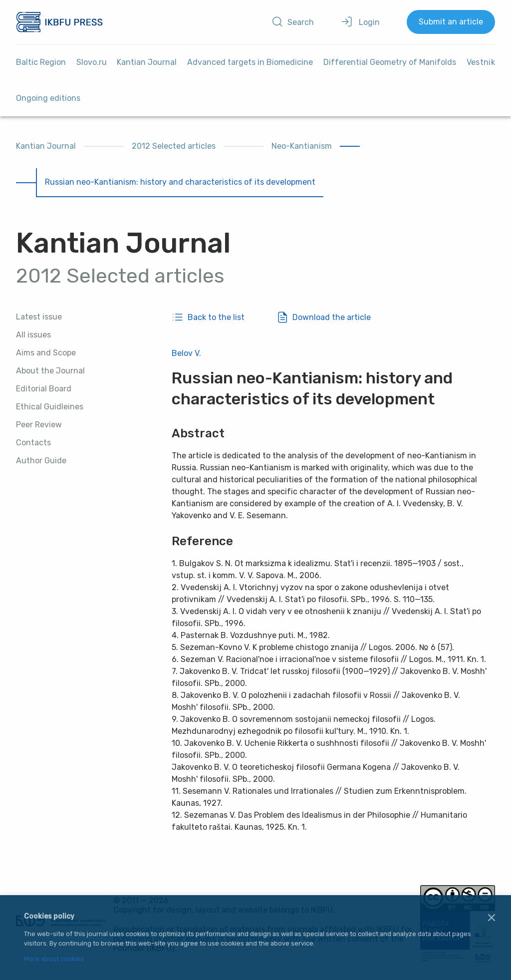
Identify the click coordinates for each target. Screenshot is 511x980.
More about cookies (54, 959)
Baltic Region (41, 62)
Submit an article (451, 22)
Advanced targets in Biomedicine (250, 62)
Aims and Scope (46, 353)
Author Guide (41, 461)
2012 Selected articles (174, 146)
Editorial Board (44, 389)
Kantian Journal (147, 62)
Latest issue (39, 317)
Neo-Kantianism (302, 146)
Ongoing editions (48, 98)
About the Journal (50, 371)
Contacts (33, 443)
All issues (33, 335)
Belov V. (186, 353)
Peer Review (39, 425)
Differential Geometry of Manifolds (390, 62)
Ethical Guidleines (50, 407)
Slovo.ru (92, 62)
